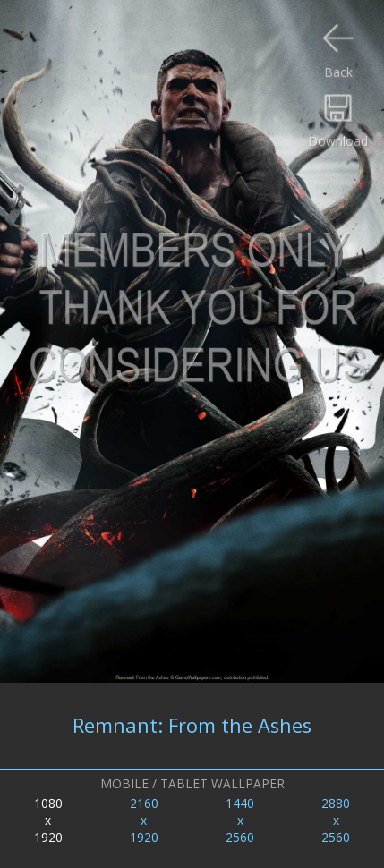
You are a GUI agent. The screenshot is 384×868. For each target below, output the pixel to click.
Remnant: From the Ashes (192, 725)
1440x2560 (240, 820)
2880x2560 (336, 820)
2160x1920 (144, 820)
